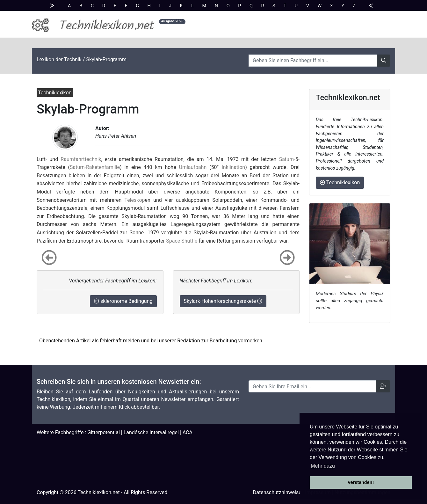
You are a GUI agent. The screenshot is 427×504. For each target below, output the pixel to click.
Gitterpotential (104, 432)
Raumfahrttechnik (81, 159)
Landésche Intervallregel (151, 432)
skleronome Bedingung (123, 301)
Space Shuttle (182, 241)
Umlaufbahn (193, 167)
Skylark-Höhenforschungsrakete (223, 301)
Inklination (233, 167)
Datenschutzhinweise (277, 492)
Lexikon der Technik (59, 59)
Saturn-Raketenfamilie (95, 167)
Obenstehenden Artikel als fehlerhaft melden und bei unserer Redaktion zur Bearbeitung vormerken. (151, 341)
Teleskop (134, 200)
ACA (188, 432)
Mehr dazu (323, 466)
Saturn (287, 159)
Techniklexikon (340, 183)
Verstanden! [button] (361, 482)
